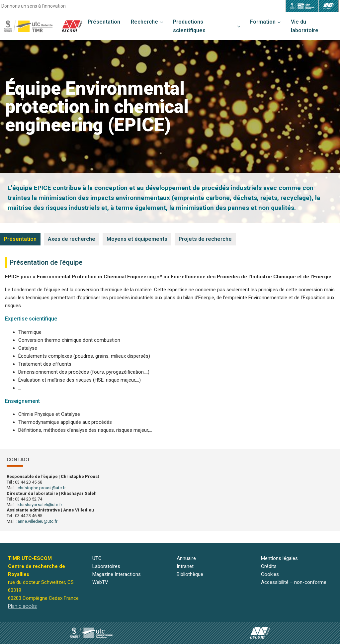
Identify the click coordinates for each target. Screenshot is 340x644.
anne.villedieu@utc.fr (38, 521)
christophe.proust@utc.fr (42, 488)
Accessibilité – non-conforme (294, 582)
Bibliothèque (190, 574)
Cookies (270, 574)
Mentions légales (279, 558)
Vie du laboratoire (305, 26)
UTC (97, 558)
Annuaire (186, 558)
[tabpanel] (170, 346)
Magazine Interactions (117, 574)
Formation (263, 22)
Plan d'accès (22, 606)
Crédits (269, 566)
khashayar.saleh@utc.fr (40, 505)
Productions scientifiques (189, 26)
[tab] (20, 239)
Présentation (104, 22)
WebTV (100, 582)
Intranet (185, 566)
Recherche (144, 22)
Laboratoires (106, 566)
